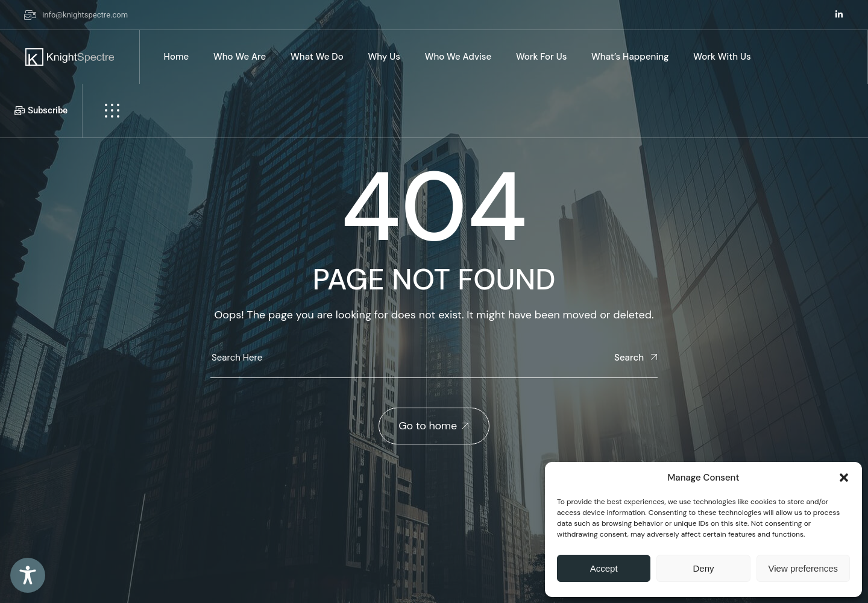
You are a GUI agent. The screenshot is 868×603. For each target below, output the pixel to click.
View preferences (804, 568)
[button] (844, 478)
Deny (703, 568)
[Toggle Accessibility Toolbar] (28, 575)
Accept (604, 568)
